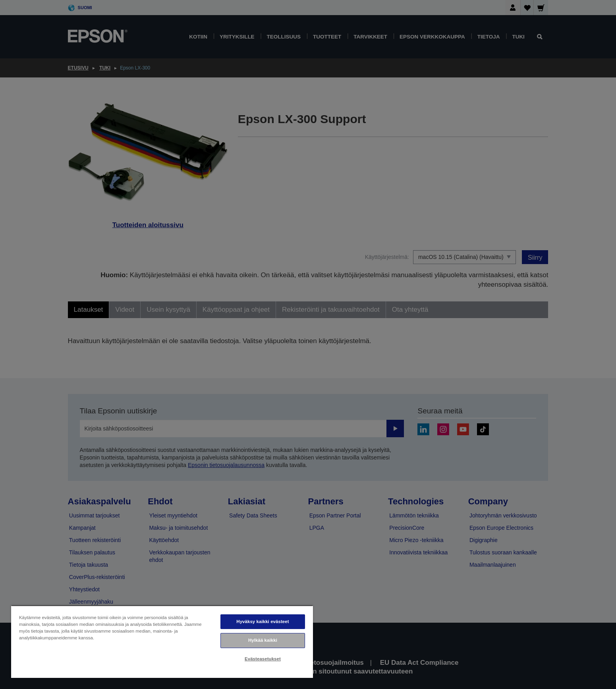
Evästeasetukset (263, 659)
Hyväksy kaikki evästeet (263, 621)
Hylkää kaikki (263, 640)
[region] (162, 642)
